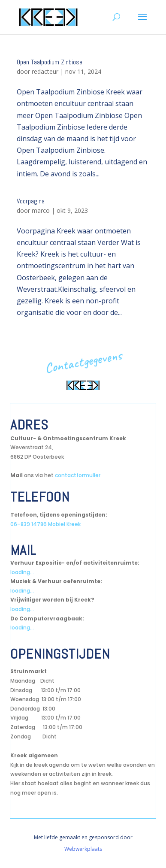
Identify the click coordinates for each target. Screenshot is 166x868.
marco (41, 210)
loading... (22, 572)
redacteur (45, 71)
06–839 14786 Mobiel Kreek (45, 524)
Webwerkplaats (83, 849)
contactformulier (78, 475)
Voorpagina (31, 201)
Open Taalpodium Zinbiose (50, 62)
